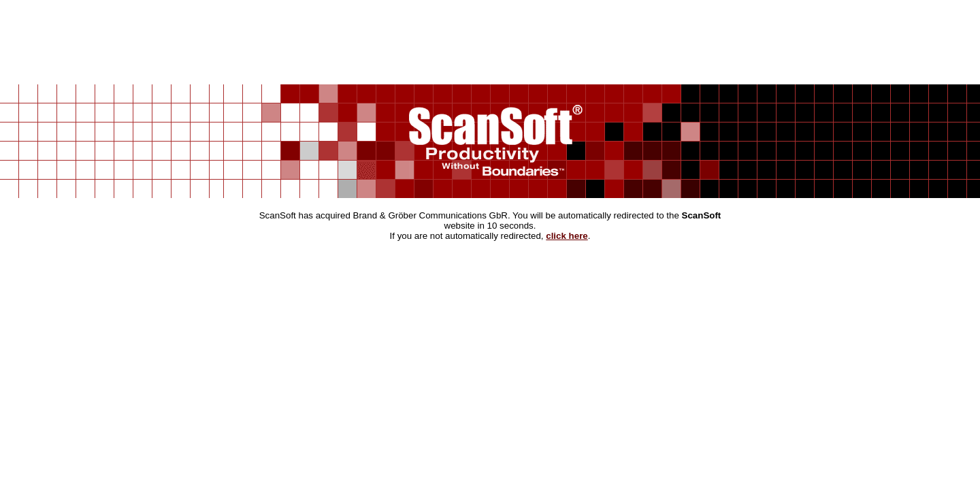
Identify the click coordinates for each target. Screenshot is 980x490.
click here (567, 236)
